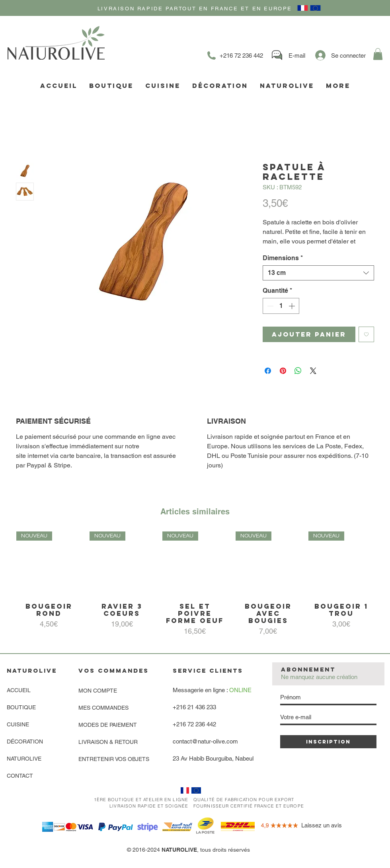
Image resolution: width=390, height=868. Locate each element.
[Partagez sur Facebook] (268, 371)
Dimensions (283, 258)
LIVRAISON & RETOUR (108, 742)
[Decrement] (269, 306)
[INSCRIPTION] (328, 742)
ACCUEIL (19, 690)
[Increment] (292, 306)
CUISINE (18, 724)
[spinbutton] (281, 306)
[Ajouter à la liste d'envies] (366, 334)
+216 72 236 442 (194, 724)
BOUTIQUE (21, 707)
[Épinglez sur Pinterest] (283, 371)
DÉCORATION (25, 741)
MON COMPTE (98, 691)
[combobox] (318, 273)
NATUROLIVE (24, 759)
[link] (378, 54)
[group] (195, 584)
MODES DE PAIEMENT (108, 725)
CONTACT (20, 776)
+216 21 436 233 (194, 707)
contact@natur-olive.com (205, 741)
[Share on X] (313, 371)
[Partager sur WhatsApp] (298, 371)
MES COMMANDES (103, 708)
